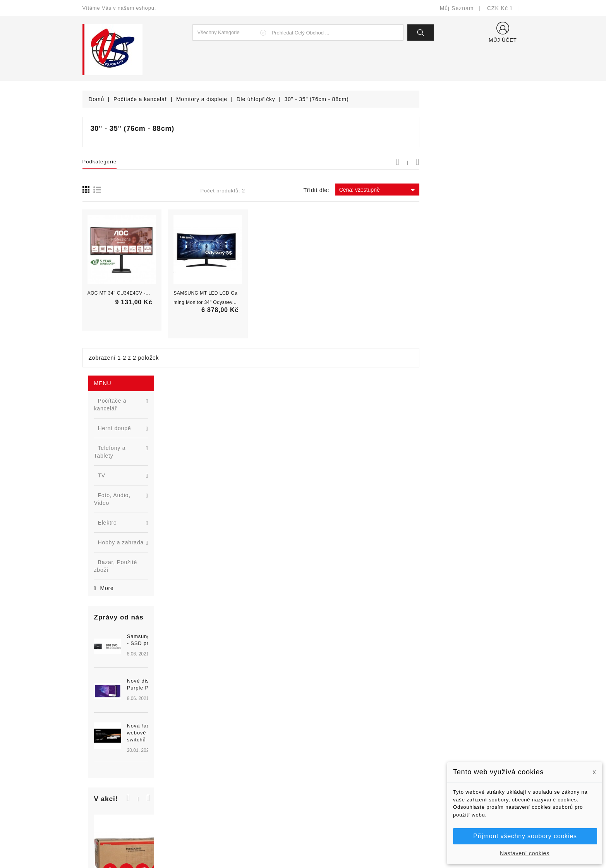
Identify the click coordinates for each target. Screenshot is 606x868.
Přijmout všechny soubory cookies (525, 836)
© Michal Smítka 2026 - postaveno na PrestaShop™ (303, 842)
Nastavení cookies (525, 853)
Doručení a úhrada (333, 734)
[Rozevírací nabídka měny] (500, 8)
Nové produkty (214, 746)
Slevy (203, 734)
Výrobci (205, 769)
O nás (317, 769)
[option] (129, 387)
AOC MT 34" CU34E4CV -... (223, 293)
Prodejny (320, 816)
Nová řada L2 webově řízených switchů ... (142, 417)
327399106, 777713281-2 (125, 781)
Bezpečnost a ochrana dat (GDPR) (354, 746)
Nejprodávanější (217, 757)
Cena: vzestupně (483, 190)
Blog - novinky (214, 781)
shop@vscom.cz (113, 792)
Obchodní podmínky (335, 757)
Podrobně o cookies (335, 781)
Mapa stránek (327, 804)
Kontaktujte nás (329, 792)
